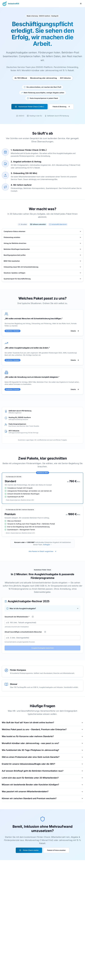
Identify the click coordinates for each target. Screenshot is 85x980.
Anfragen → (48, 545)
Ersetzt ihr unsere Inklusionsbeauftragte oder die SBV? (42, 764)
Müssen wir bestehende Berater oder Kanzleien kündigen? (42, 785)
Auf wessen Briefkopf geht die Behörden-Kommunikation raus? (42, 771)
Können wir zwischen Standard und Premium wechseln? (42, 798)
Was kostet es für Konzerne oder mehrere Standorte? (42, 736)
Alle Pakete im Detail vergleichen (42, 551)
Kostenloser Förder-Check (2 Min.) (29, 107)
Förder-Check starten (29, 850)
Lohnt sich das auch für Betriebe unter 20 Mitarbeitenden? (42, 778)
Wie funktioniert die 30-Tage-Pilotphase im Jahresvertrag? (42, 750)
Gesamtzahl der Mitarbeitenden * (17, 617)
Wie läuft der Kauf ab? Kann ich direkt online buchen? (42, 722)
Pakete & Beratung (61, 107)
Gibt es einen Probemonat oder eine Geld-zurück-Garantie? (42, 757)
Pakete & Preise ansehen (56, 850)
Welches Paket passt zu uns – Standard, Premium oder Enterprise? (42, 729)
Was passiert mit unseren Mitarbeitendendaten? (42, 791)
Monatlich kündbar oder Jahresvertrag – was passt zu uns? (42, 743)
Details (75, 331)
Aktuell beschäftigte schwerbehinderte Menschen (23, 632)
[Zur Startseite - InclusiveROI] (10, 4)
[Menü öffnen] (81, 4)
